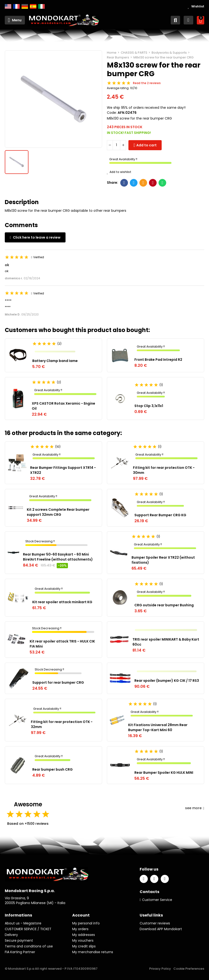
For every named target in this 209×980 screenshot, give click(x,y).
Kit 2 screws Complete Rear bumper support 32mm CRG (58, 512)
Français (16, 6)
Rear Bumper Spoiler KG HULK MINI (164, 773)
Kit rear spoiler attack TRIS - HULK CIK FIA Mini (62, 644)
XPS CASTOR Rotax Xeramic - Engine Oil (63, 406)
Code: (112, 113)
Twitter (134, 183)
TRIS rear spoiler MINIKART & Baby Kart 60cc (166, 642)
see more (195, 808)
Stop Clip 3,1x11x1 (149, 406)
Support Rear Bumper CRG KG (160, 515)
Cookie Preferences (189, 969)
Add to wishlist (119, 172)
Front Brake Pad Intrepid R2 (158, 360)
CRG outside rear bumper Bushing (164, 605)
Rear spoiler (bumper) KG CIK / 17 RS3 (167, 681)
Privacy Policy (160, 969)
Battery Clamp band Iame (55, 361)
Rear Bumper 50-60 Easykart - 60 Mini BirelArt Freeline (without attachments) (58, 557)
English (8, 6)
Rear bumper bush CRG (52, 769)
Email (143, 183)
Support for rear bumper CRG (58, 682)
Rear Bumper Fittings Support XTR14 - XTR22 (63, 470)
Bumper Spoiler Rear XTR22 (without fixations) (163, 560)
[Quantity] (116, 145)
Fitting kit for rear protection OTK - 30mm (164, 470)
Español (33, 6)
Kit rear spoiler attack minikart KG (62, 602)
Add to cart (146, 145)
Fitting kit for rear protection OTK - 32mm (62, 724)
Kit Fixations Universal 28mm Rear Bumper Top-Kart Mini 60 (158, 727)
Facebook (124, 183)
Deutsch (25, 6)
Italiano (41, 6)
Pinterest (153, 183)
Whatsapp (162, 183)
